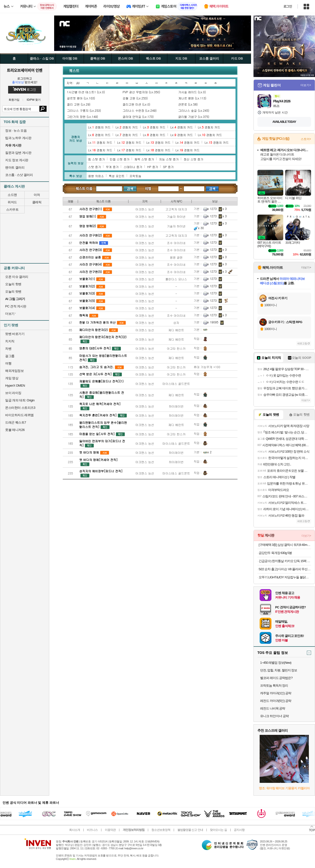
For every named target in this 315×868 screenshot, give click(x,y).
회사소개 (75, 830)
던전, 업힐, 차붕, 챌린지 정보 (279, 670)
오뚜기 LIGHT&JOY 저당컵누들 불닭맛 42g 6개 (285, 577)
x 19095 (211, 322)
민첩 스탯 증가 (120, 159)
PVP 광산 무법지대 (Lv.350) (141, 92)
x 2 (207, 452)
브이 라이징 (13, 393)
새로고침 (302, 343)
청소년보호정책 (161, 830)
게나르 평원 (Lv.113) (192, 98)
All (78, 83)
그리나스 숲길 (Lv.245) (194, 110)
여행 (8, 363)
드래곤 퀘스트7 (16, 422)
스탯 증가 (94, 167)
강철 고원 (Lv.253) (135, 98)
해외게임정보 (14, 371)
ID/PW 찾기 (34, 100)
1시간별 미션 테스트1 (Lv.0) (86, 92)
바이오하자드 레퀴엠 (19, 415)
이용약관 (110, 830)
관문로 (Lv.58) (188, 104)
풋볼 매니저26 (15, 430)
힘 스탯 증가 (96, 159)
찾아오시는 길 (218, 830)
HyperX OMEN (15, 386)
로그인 (288, 6)
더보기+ (306, 85)
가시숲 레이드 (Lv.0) (192, 92)
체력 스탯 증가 (144, 159)
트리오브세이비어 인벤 (25, 70)
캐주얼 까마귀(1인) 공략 (276, 693)
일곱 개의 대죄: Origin (20, 400)
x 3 (222, 209)
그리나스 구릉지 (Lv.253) (84, 110)
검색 (43, 109)
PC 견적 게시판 (16, 306)
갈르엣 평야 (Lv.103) (81, 98)
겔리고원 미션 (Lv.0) (136, 104)
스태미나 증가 (133, 167)
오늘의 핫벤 (13, 284)
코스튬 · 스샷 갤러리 (19, 175)
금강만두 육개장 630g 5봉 (275, 553)
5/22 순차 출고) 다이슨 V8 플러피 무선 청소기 (285, 569)
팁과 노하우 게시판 (18, 138)
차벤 (8, 349)
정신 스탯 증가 (193, 159)
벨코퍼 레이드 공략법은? (276, 678)
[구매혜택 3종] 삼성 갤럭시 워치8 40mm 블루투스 (285, 545)
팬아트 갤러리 (15, 167)
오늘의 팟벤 (13, 292)
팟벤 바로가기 (15, 334)
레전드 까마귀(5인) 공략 (276, 701)
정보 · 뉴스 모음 (16, 131)
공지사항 (239, 830)
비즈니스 (92, 830)
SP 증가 (168, 167)
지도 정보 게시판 (17, 160)
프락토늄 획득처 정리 (274, 686)
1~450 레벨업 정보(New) (276, 663)
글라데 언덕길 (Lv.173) (138, 117)
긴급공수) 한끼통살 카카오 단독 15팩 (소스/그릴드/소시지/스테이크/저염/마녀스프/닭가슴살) (285, 561)
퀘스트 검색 (84, 189)
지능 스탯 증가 (169, 159)
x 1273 (210, 209)
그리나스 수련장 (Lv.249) (140, 110)
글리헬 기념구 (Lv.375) (194, 117)
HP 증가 (153, 167)
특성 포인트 (117, 176)
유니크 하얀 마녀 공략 (274, 716)
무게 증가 (112, 167)
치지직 (10, 341)
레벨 (148, 188)
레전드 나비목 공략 (273, 708)
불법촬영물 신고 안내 (190, 830)
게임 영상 (12, 378)
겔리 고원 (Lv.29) (79, 104)
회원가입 (14, 100)
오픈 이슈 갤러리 (17, 277)
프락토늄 (135, 176)
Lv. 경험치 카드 (99, 127)
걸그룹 (10, 356)
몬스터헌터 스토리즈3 (20, 408)
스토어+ (306, 139)
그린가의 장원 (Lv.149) (82, 117)
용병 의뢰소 (96, 176)
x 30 (199, 228)
